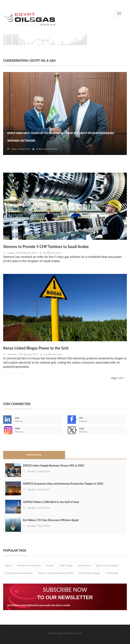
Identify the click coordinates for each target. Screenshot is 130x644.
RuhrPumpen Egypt (89, 573)
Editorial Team (54, 253)
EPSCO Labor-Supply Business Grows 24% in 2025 (54, 465)
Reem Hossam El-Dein (48, 149)
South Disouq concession (19, 573)
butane (50, 565)
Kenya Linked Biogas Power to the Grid (36, 348)
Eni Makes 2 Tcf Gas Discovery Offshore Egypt (51, 520)
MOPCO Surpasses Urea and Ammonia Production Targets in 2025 (63, 484)
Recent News (34, 455)
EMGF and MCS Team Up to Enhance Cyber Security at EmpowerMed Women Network (61, 137)
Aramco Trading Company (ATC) (56, 573)
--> (7, 430)
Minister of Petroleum (29, 565)
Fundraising (112, 573)
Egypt (8, 565)
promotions (84, 565)
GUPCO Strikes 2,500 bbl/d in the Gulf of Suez (51, 502)
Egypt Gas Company (107, 565)
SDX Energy (66, 565)
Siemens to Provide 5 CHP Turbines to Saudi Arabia (46, 247)
